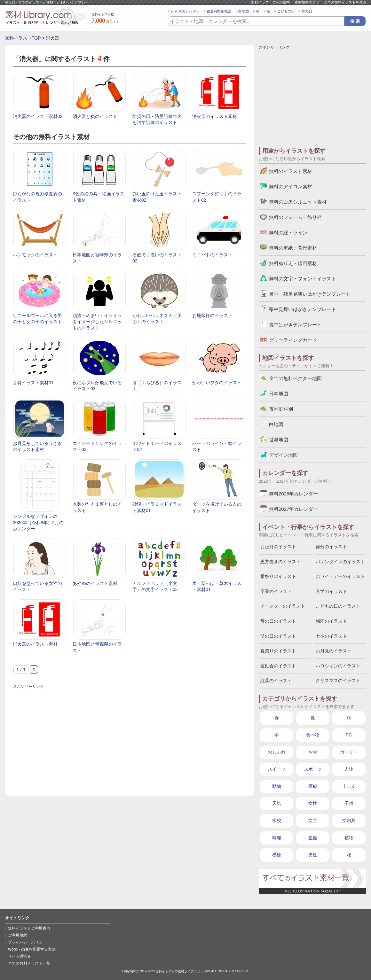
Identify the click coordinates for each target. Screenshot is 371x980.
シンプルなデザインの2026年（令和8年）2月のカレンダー (38, 522)
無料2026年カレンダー (293, 494)
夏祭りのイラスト (278, 651)
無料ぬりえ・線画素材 (293, 263)
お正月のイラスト (278, 547)
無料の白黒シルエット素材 (298, 202)
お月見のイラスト (334, 651)
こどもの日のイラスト (338, 606)
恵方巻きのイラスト (280, 562)
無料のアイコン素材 (291, 187)
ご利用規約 (18, 935)
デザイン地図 (283, 455)
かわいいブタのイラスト (217, 383)
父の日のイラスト (278, 636)
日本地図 (279, 394)
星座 (313, 838)
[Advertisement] (130, 735)
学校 (277, 821)
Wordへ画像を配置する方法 (32, 949)
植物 (349, 838)
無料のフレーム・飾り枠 (295, 217)
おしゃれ (277, 752)
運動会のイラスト (278, 666)
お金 (313, 752)
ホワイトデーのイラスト (340, 576)
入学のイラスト (331, 591)
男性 (313, 855)
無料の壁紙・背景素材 (293, 248)
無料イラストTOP (23, 38)
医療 (313, 786)
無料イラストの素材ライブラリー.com (183, 971)
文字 (313, 821)
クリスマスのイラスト (338, 681)
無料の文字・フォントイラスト (303, 279)
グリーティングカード (293, 340)
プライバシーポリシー (27, 942)
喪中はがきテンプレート (295, 325)
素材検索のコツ (307, 2)
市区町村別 (281, 409)
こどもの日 (286, 11)
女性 (313, 803)
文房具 (349, 821)
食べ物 (313, 735)
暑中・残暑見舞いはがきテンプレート (310, 294)
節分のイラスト (331, 547)
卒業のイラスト (276, 591)
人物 (349, 769)
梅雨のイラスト (331, 621)
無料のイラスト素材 (291, 171)
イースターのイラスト (283, 606)
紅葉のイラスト (276, 681)
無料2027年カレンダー (293, 509)
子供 (349, 803)
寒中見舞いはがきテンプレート (303, 309)
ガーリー (349, 752)
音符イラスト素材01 (33, 383)
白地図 (244, 11)
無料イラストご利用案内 (270, 2)
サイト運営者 (20, 956)
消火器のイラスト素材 (215, 116)
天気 (277, 803)
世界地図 (279, 440)
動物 (277, 786)
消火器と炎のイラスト (95, 116)
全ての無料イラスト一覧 (29, 963)
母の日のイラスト (278, 621)
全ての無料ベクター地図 (295, 378)
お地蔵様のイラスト (212, 315)
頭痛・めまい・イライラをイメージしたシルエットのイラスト (97, 322)
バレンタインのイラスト (340, 562)
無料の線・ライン (288, 233)
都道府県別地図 (219, 11)
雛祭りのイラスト (278, 576)
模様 (277, 855)
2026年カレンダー (185, 11)
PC (349, 735)
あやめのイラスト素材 (95, 583)
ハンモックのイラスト (35, 255)
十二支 (349, 786)
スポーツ (313, 769)
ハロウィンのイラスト (338, 666)
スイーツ (277, 769)
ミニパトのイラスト (212, 255)
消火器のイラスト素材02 (38, 116)
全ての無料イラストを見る (345, 2)
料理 (277, 838)
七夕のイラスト (331, 636)
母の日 (307, 11)
